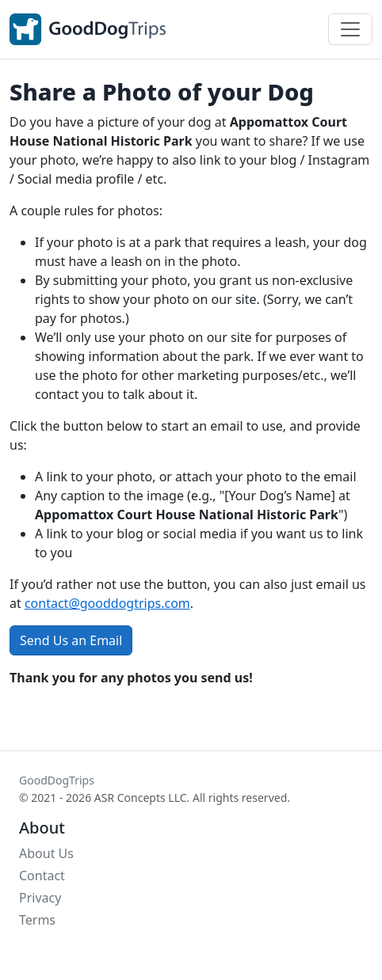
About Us (46, 853)
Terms (37, 920)
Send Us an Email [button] (71, 640)
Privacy (40, 898)
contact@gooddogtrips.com (107, 603)
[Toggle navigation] (350, 29)
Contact (42, 876)
